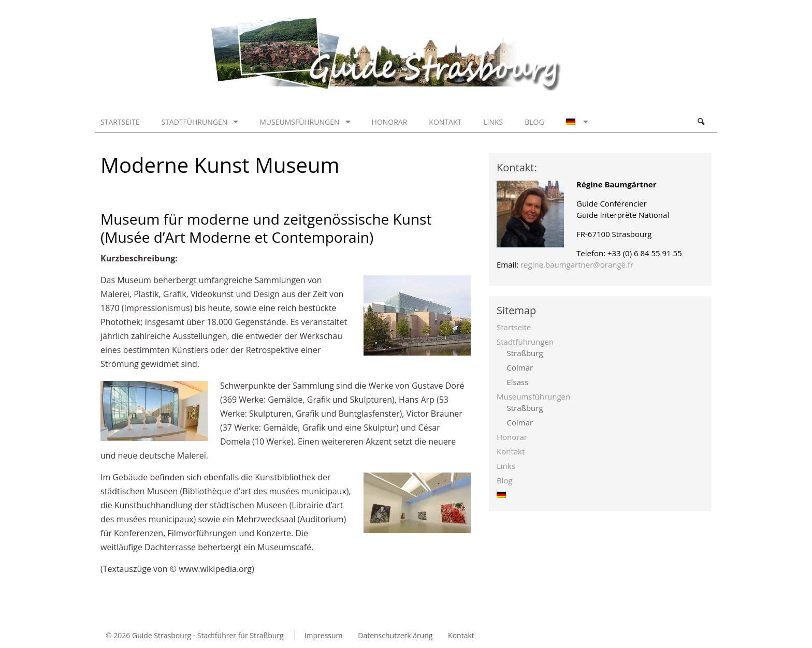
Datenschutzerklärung (395, 635)
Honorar (390, 122)
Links (493, 122)
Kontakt (445, 122)
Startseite (120, 122)
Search (701, 122)
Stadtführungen (194, 122)
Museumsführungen (299, 122)
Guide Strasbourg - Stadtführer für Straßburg (208, 635)
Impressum (324, 635)
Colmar (520, 367)
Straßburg (525, 353)
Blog (534, 122)
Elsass (518, 382)
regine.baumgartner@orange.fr (577, 264)
